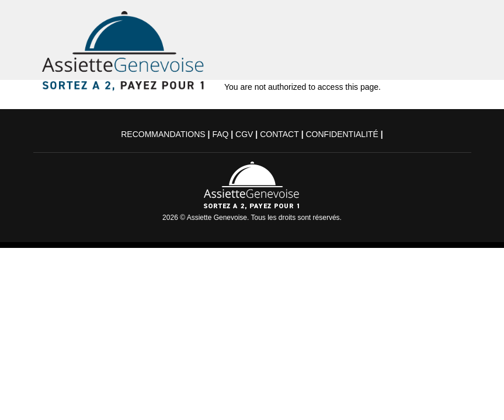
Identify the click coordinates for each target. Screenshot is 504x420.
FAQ (220, 134)
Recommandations (163, 134)
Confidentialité (342, 134)
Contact (279, 134)
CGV (244, 134)
